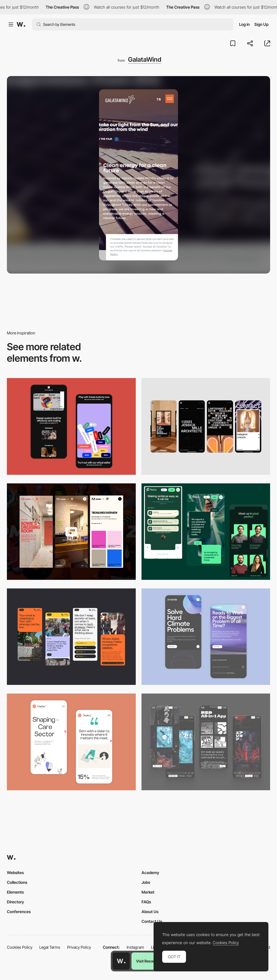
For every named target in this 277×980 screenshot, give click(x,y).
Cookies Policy (20, 947)
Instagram (135, 947)
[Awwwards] (21, 24)
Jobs (146, 882)
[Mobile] (206, 426)
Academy (150, 872)
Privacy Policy (79, 947)
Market (148, 892)
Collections (17, 882)
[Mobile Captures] (71, 426)
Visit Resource (148, 961)
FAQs (146, 902)
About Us (150, 912)
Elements (15, 892)
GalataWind (145, 59)
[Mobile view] (71, 532)
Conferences (19, 912)
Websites (15, 872)
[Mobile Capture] (206, 637)
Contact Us (152, 921)
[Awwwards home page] (121, 961)
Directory (16, 902)
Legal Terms (50, 947)
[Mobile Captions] (206, 532)
